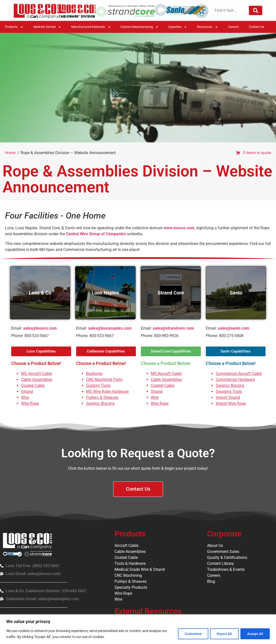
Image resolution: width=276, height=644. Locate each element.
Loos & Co (40, 293)
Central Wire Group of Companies (96, 234)
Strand (27, 391)
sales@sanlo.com (234, 328)
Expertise (178, 27)
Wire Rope (30, 403)
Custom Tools (98, 385)
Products (14, 27)
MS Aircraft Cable (37, 374)
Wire (25, 397)
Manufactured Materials (91, 27)
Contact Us (257, 27)
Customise (190, 634)
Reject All (223, 634)
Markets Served (47, 27)
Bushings (94, 374)
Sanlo (236, 293)
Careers (233, 27)
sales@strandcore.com (173, 328)
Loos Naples (105, 293)
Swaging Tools (229, 391)
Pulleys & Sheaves (102, 397)
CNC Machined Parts (104, 380)
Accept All (255, 634)
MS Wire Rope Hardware (107, 391)
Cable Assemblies (37, 380)
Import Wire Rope (231, 403)
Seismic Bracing (100, 403)
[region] (138, 629)
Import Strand (228, 397)
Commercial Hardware (235, 380)
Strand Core (171, 293)
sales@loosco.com (40, 328)
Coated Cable (33, 385)
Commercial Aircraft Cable (239, 374)
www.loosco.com (179, 228)
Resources (208, 27)
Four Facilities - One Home (55, 216)
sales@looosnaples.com (110, 328)
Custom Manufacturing (139, 27)
